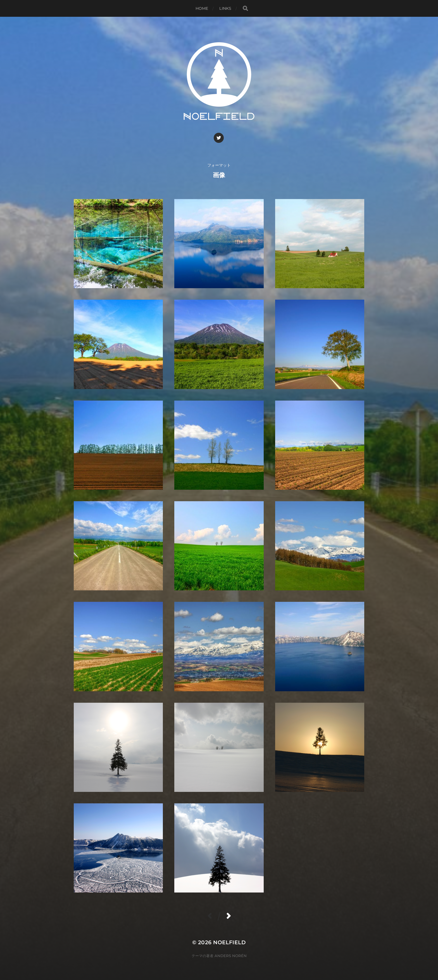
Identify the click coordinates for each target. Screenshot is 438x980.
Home (202, 8)
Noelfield (229, 942)
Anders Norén (231, 956)
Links (225, 8)
